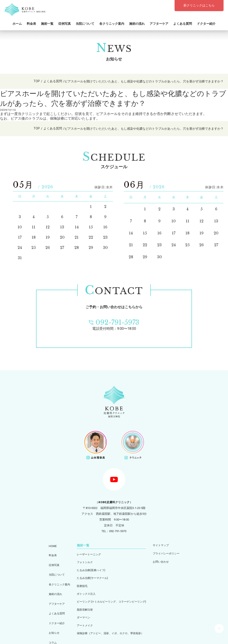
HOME (48, 545)
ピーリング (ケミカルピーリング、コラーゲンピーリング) (111, 598)
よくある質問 (183, 23)
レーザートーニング (87, 554)
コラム (48, 618)
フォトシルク (82, 561)
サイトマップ (164, 545)
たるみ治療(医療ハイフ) (89, 569)
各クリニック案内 (112, 23)
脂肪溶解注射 (82, 606)
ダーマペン (81, 613)
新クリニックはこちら (199, 5)
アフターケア (159, 23)
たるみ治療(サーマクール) (91, 576)
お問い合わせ (164, 560)
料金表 (31, 23)
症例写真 (65, 23)
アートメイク (82, 620)
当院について (85, 23)
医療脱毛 (79, 583)
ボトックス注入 (84, 591)
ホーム (17, 23)
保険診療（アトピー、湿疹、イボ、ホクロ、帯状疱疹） (110, 628)
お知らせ (50, 610)
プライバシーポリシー (170, 552)
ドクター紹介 (206, 23)
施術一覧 (47, 23)
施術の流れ (137, 23)
